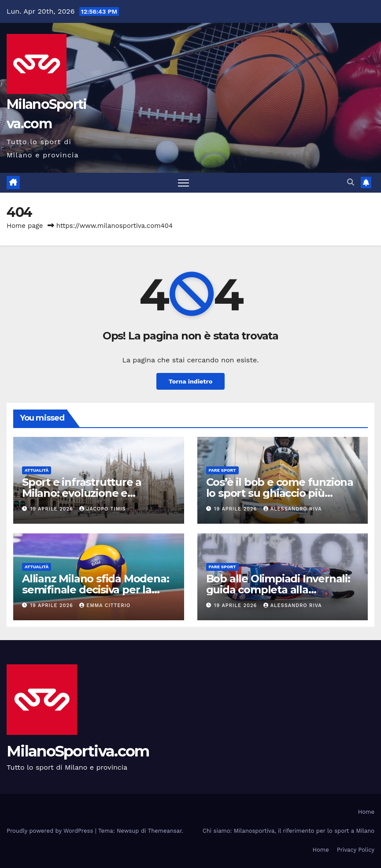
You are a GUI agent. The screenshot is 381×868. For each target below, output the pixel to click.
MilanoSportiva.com (78, 751)
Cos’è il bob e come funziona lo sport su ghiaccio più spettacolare (280, 493)
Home (366, 812)
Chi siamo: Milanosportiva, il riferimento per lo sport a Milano (289, 831)
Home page (25, 226)
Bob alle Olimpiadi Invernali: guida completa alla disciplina (278, 590)
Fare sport (222, 470)
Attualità (37, 470)
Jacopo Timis (102, 509)
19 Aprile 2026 (53, 509)
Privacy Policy (356, 850)
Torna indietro (191, 381)
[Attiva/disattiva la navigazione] (183, 183)
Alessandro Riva (293, 509)
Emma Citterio (105, 605)
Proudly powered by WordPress (51, 831)
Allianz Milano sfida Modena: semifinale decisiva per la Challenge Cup (95, 590)
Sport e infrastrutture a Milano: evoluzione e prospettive (82, 493)
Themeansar (165, 831)
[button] (351, 182)
